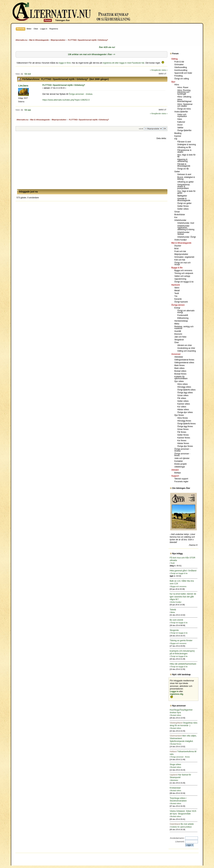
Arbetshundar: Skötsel (184, 233)
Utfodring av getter (186, 182)
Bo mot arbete (182, 824)
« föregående (155, 70)
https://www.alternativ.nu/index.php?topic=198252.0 (66, 100)
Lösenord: (180, 842)
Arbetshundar (180, 220)
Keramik (178, 299)
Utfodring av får (184, 147)
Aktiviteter (179, 357)
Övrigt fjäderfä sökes (186, 390)
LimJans (23, 86)
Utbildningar (180, 467)
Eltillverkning (183, 318)
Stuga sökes (175, 764)
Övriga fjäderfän (184, 130)
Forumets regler (181, 482)
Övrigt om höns (184, 109)
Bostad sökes (180, 371)
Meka (177, 324)
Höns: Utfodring (184, 97)
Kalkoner (181, 122)
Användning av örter (186, 348)
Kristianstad (175, 788)
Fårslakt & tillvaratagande (184, 165)
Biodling (178, 133)
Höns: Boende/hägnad (184, 100)
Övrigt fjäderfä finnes (187, 424)
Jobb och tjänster (182, 458)
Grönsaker (179, 65)
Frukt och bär (180, 251)
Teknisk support (181, 479)
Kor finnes (182, 441)
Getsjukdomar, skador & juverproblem (184, 187)
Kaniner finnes (184, 438)
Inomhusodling (181, 70)
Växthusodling (181, 67)
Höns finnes (183, 418)
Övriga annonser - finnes (182, 455)
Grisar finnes (183, 429)
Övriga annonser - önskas (80, 94)
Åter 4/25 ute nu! (107, 47)
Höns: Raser (183, 87)
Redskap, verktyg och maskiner (184, 327)
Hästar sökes (183, 410)
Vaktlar (180, 128)
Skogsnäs (174, 630)
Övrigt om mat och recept (183, 264)
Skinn (177, 288)
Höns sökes (183, 384)
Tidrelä (173, 610)
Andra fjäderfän (181, 112)
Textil (177, 293)
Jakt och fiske (180, 337)
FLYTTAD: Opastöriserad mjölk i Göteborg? (64, 85)
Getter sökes (183, 209)
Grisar (177, 212)
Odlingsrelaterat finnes (184, 360)
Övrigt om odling (182, 79)
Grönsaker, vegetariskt (184, 257)
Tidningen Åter (62, 20)
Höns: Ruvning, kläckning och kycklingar (184, 92)
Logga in (174, 691)
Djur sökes (179, 381)
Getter (177, 172)
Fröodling (179, 76)
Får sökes (182, 398)
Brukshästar (180, 215)
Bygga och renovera (183, 270)
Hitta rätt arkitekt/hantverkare (183, 664)
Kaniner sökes (184, 404)
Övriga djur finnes (185, 446)
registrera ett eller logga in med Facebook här (124, 63)
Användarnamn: (177, 838)
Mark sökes (179, 368)
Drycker (178, 246)
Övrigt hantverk (181, 302)
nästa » (165, 70)
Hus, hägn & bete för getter (186, 192)
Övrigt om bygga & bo (184, 282)
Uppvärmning (180, 279)
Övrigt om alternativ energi (186, 312)
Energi (177, 308)
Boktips (178, 473)
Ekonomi (178, 334)
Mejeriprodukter (181, 254)
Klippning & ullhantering (183, 160)
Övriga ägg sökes (185, 393)
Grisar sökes (183, 395)
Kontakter (179, 461)
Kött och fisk (180, 260)
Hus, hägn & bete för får (186, 156)
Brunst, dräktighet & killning (186, 178)
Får (176, 139)
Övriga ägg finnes (185, 426)
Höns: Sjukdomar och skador (185, 105)
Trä (176, 296)
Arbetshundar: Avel (186, 223)
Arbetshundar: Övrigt (187, 237)
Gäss (180, 119)
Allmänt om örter (185, 345)
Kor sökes (182, 407)
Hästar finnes (183, 443)
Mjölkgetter (182, 196)
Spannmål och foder (183, 73)
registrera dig (177, 694)
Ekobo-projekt (181, 464)
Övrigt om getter (184, 203)
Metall (177, 291)
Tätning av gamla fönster (181, 641)
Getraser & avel (184, 174)
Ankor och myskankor (182, 115)
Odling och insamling (187, 351)
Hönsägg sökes (184, 387)
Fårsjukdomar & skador (184, 151)
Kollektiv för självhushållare (181, 378)
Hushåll (178, 331)
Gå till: (141, 129)
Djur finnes (179, 415)
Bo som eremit (176, 620)
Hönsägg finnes (184, 421)
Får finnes (182, 432)
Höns (177, 85)
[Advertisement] (92, 164)
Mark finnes (180, 365)
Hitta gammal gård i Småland (183, 571)
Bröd (176, 249)
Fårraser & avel (184, 142)
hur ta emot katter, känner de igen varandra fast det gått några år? (183, 597)
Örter (177, 342)
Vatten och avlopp (182, 276)
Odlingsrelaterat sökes (184, 363)
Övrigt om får (183, 169)
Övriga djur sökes (185, 412)
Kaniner (178, 136)
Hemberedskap (181, 321)
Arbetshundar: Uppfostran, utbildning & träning (186, 228)
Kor (176, 217)
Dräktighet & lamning (187, 145)
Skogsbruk (179, 340)
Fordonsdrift (183, 315)
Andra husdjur (181, 240)
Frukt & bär (179, 62)
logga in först (65, 63)
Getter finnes (183, 206)
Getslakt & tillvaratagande (184, 200)
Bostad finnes (180, 374)
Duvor (180, 125)
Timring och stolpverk (184, 273)
